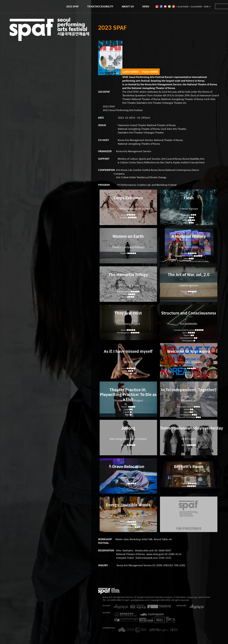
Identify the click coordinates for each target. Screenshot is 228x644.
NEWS (146, 6)
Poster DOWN (150, 72)
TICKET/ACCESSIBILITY (100, 6)
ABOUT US (128, 6)
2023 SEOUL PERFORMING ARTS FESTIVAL (49, 37)
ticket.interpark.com (147, 558)
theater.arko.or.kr (144, 550)
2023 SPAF (72, 6)
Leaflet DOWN (130, 72)
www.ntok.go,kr (155, 554)
